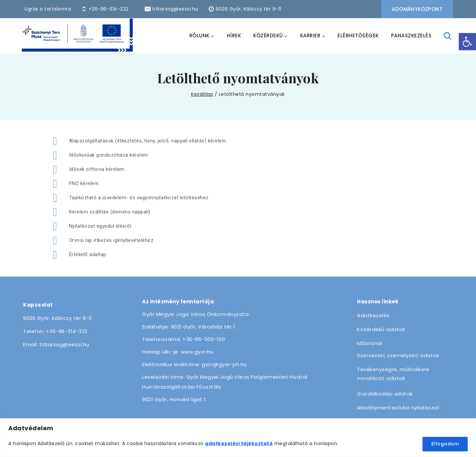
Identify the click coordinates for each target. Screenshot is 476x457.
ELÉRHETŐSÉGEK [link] (358, 36)
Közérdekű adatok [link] (381, 329)
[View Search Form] (448, 36)
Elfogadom (444, 444)
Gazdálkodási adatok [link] (385, 394)
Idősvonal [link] (370, 343)
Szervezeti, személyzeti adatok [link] (398, 355)
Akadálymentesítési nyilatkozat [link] (398, 408)
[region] (238, 438)
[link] (467, 42)
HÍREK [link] (234, 36)
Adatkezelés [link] (373, 315)
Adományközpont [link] (417, 9)
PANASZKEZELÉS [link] (411, 36)
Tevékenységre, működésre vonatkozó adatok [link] (393, 374)
